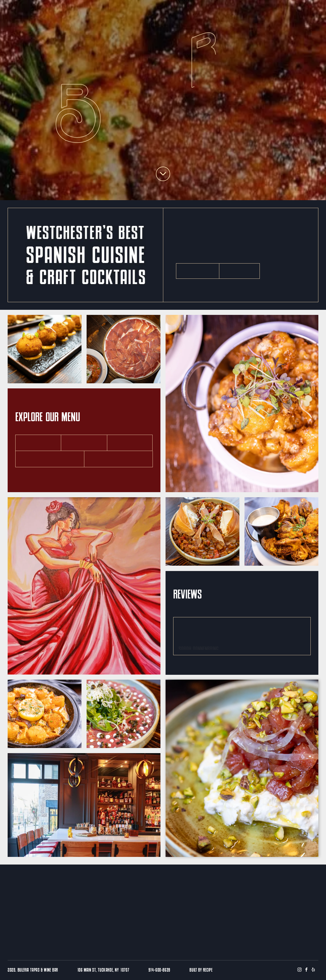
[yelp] (313, 970)
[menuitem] (70, 9)
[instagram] (300, 970)
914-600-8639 (159, 970)
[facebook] (306, 970)
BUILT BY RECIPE (201, 970)
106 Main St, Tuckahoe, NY (98, 970)
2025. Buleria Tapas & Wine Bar (33, 970)
